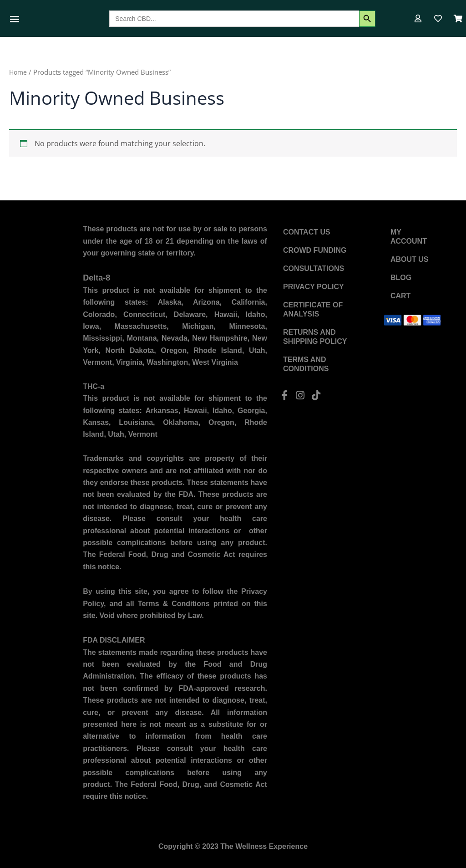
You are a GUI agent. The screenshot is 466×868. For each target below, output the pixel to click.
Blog (401, 278)
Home (19, 72)
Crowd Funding (315, 250)
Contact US (307, 232)
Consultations (314, 268)
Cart (400, 296)
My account (409, 237)
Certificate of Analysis (313, 309)
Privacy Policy (314, 287)
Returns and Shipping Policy (315, 337)
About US (410, 259)
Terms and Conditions (306, 364)
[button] (14, 18)
